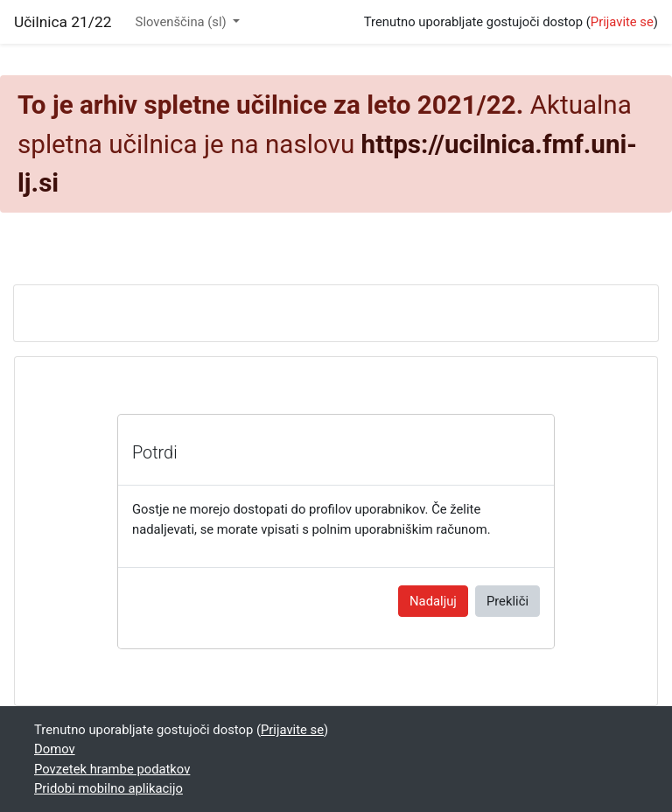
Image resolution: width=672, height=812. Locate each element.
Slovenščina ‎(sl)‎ (183, 22)
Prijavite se (622, 22)
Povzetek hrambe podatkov (112, 769)
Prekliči (507, 601)
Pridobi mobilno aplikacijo (108, 788)
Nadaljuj (433, 601)
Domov (55, 749)
